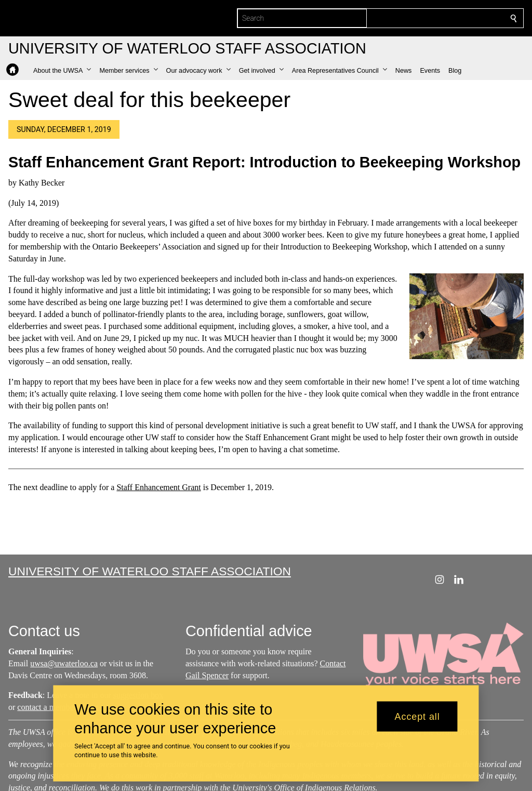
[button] (62, 71)
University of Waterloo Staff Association (150, 571)
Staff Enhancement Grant (158, 487)
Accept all (417, 716)
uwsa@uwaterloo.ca (64, 663)
